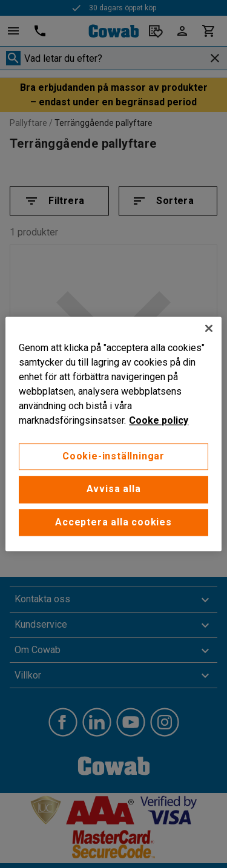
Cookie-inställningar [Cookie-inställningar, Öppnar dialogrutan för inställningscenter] (113, 456)
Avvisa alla (114, 489)
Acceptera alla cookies (113, 522)
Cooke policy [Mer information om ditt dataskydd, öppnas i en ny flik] (159, 420)
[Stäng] (209, 328)
